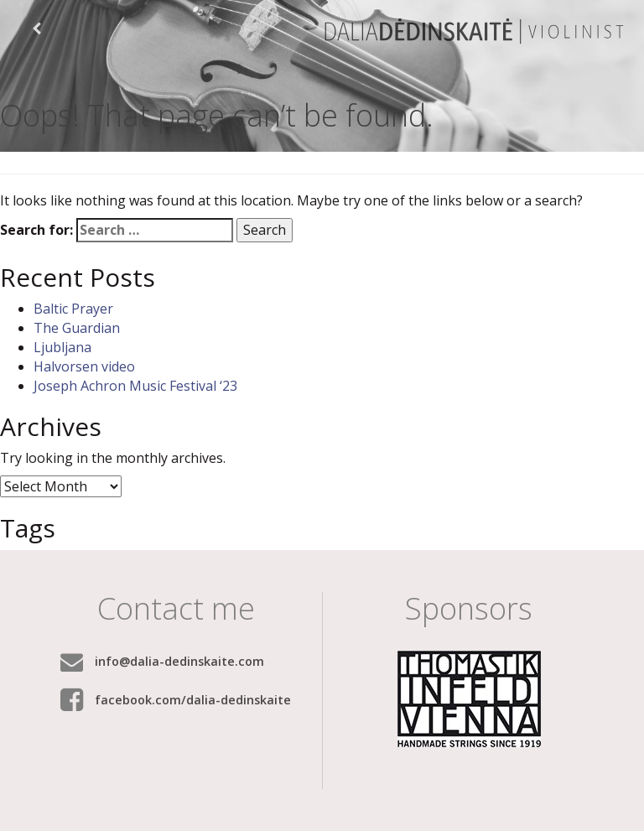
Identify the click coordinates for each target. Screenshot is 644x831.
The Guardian (77, 328)
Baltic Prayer (73, 309)
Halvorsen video (84, 366)
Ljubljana (62, 347)
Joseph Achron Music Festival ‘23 (135, 386)
